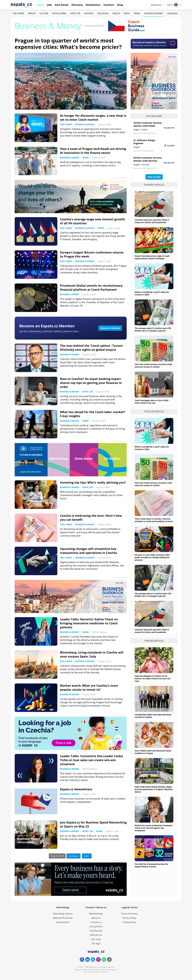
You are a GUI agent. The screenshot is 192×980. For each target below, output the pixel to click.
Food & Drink (59, 13)
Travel (137, 13)
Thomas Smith (104, 524)
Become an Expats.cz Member (47, 326)
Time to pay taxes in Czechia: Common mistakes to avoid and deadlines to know (154, 520)
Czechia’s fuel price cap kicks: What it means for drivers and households (152, 221)
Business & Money (154, 13)
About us (96, 918)
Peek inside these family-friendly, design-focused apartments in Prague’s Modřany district (154, 789)
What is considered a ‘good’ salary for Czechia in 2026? (152, 293)
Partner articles (154, 641)
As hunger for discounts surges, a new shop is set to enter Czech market (93, 117)
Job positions (63, 922)
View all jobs (154, 177)
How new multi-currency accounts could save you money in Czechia (153, 366)
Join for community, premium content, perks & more (49, 331)
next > (87, 856)
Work (127, 13)
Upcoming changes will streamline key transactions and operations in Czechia (88, 551)
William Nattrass (100, 632)
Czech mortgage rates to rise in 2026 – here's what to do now (152, 402)
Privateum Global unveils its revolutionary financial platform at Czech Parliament (91, 287)
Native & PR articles (63, 918)
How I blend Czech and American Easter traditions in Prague (153, 752)
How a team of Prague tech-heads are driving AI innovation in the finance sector (93, 151)
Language (172, 13)
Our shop (96, 939)
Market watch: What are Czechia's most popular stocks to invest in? (89, 687)
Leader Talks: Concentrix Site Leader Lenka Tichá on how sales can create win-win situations (91, 760)
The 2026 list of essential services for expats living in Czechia (151, 865)
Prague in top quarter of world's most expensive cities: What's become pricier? (68, 44)
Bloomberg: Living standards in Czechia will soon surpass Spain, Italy (92, 654)
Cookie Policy (129, 922)
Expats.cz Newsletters (76, 789)
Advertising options (63, 914)
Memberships (96, 914)
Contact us (96, 922)
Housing (89, 13)
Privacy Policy (129, 918)
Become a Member (110, 328)
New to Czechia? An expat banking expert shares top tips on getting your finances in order (91, 383)
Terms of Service (129, 914)
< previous (74, 856)
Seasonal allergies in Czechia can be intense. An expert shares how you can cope (153, 678)
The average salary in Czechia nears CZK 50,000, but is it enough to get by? (153, 329)
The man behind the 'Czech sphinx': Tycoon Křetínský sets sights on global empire (91, 348)
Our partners (96, 926)
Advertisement (171, 51)
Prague (32, 13)
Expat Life (75, 13)
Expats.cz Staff (104, 124)
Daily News (18, 13)
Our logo (96, 944)
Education (103, 13)
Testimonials (96, 931)
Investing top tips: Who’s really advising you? (93, 482)
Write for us (96, 935)
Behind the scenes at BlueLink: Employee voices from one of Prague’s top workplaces (154, 828)
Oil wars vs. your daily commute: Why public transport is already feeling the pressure (152, 557)
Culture (44, 13)
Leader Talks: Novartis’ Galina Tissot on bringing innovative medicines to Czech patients (89, 623)
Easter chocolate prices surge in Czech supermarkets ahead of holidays (152, 257)
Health (116, 13)
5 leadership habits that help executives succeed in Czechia (153, 716)
